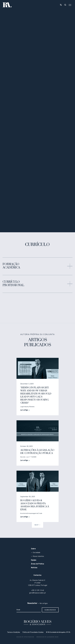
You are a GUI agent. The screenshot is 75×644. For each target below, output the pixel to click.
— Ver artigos (42, 604)
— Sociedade (36, 553)
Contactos (37, 575)
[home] (7, 5)
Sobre (33, 549)
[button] (60, 5)
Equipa (34, 560)
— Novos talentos (37, 556)
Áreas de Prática (37, 564)
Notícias (34, 568)
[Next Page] (37, 525)
